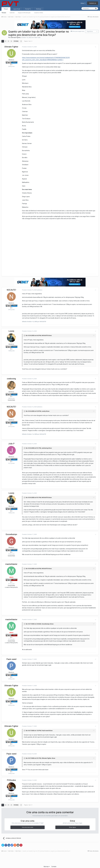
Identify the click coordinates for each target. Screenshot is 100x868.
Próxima (16, 41)
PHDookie (11, 775)
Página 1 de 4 (28, 41)
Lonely (11, 332)
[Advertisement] (50, 854)
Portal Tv (28, 9)
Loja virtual (17, 9)
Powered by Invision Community (50, 865)
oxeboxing (11, 380)
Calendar (12, 13)
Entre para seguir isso (78, 31)
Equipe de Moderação (24, 13)
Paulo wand (11, 656)
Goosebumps (11, 531)
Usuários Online (39, 13)
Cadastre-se (93, 3)
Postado (28, 47)
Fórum (6, 9)
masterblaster (11, 561)
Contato (54, 861)
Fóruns (4, 13)
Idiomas (47, 861)
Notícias (39, 9)
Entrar (83, 3)
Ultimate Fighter (16, 37)
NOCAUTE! (11, 291)
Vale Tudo (37, 37)
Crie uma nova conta (27, 822)
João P (11, 443)
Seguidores (90, 31)
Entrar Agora (73, 822)
